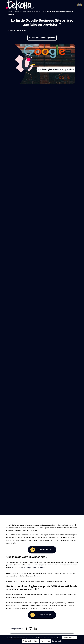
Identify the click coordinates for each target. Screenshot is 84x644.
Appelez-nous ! (45, 550)
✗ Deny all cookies (30, 641)
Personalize (45, 641)
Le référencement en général (42, 38)
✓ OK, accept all (70, 638)
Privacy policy (57, 641)
